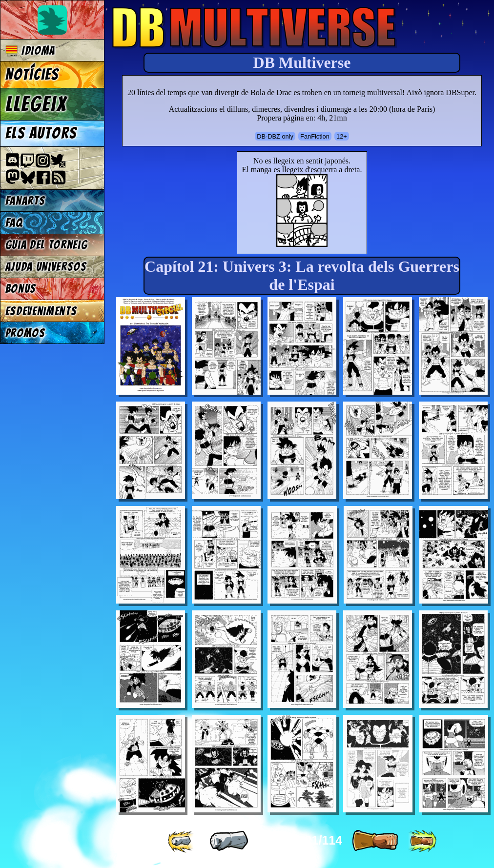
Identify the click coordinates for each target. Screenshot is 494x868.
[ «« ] (182, 841)
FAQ (14, 223)
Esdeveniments (41, 311)
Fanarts (25, 201)
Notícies (32, 75)
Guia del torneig (47, 245)
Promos (25, 333)
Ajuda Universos (46, 267)
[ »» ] (422, 841)
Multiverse (255, 28)
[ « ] (229, 841)
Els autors (41, 133)
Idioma (31, 50)
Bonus (21, 289)
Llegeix (36, 104)
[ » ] (375, 841)
